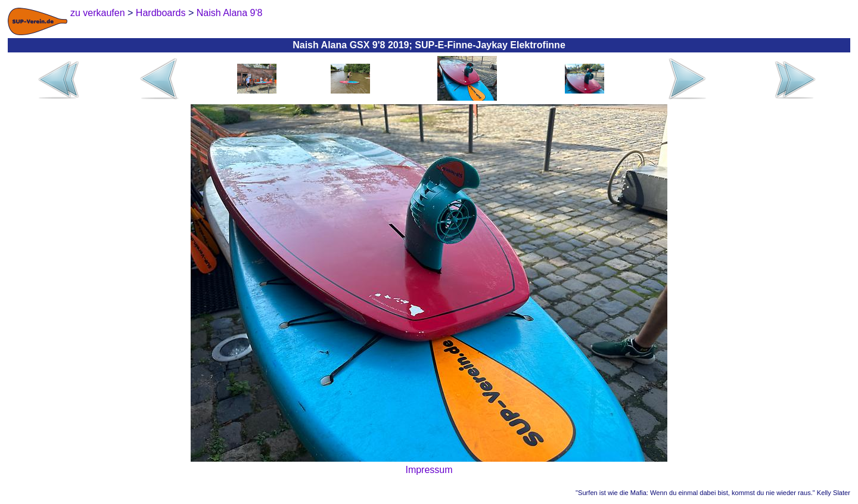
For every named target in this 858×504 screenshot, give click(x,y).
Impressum (429, 470)
